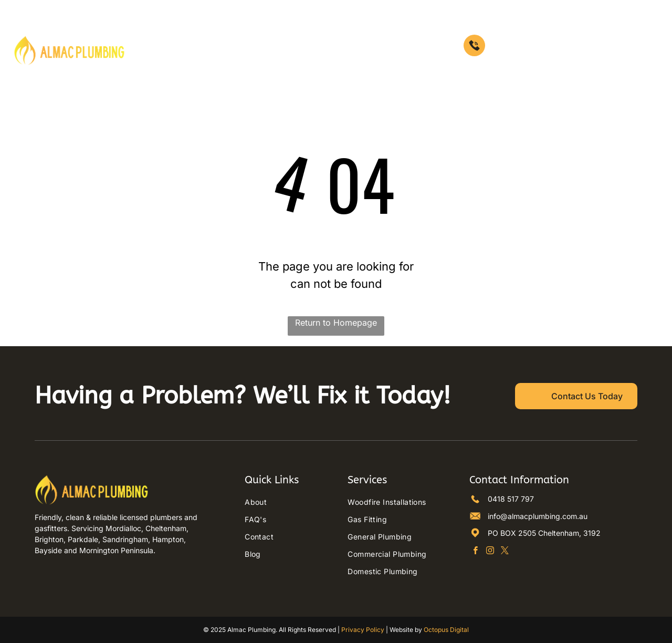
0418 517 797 (511, 499)
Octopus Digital (446, 630)
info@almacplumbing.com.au (538, 516)
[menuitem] (155, 35)
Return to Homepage (336, 323)
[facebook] (475, 552)
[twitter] (505, 552)
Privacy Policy (363, 630)
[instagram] (490, 552)
